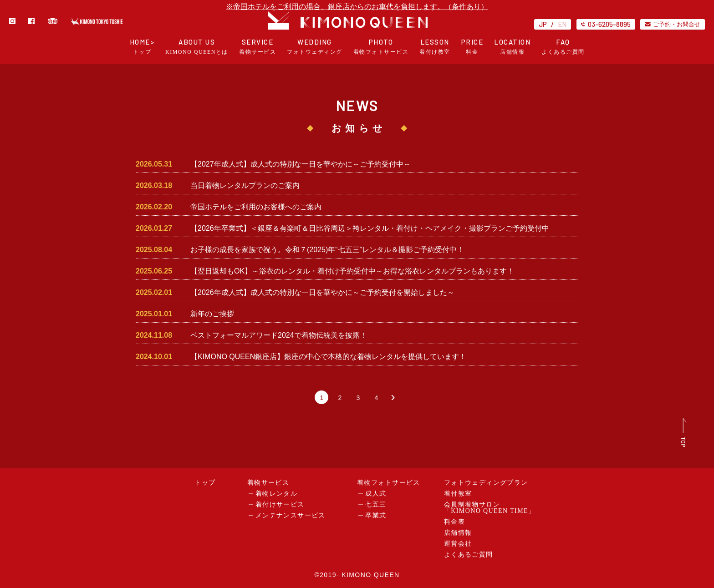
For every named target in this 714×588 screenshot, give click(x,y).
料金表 (454, 522)
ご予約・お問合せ (673, 24)
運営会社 (458, 544)
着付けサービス (280, 504)
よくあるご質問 (469, 555)
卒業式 (376, 515)
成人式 (376, 494)
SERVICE (258, 47)
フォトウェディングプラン (486, 483)
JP (543, 24)
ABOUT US (197, 47)
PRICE (472, 47)
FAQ (563, 47)
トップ (205, 483)
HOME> (142, 47)
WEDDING (315, 47)
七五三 (376, 504)
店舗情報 (458, 533)
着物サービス (268, 483)
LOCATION (512, 47)
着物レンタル (276, 494)
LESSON (435, 47)
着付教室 (458, 494)
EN (562, 24)
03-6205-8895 (606, 24)
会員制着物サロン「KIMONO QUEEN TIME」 (490, 508)
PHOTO (381, 47)
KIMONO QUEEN (370, 575)
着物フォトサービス (389, 483)
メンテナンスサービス (291, 515)
